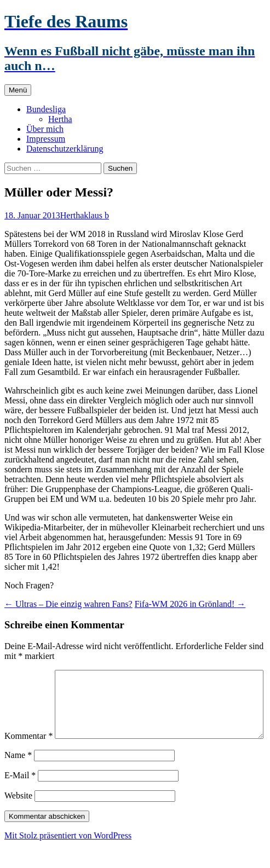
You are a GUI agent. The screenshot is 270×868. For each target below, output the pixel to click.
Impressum (46, 139)
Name (18, 778)
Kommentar (28, 675)
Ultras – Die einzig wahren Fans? (68, 604)
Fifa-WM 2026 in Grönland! (190, 604)
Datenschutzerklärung (65, 149)
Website (18, 818)
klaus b (96, 215)
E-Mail (20, 798)
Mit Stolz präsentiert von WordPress (68, 858)
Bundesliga (46, 109)
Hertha (60, 119)
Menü (18, 90)
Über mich (45, 129)
